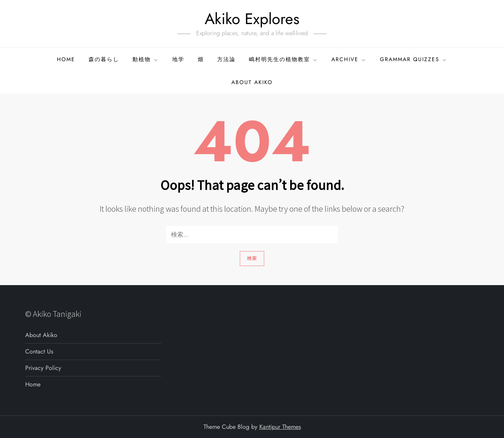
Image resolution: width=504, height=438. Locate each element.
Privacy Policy (43, 368)
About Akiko (252, 82)
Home (66, 59)
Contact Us (39, 351)
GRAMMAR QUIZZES (414, 59)
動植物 (146, 59)
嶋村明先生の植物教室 (283, 59)
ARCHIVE (349, 59)
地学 (178, 59)
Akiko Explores (252, 19)
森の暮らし (104, 59)
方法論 (226, 59)
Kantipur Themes (280, 427)
